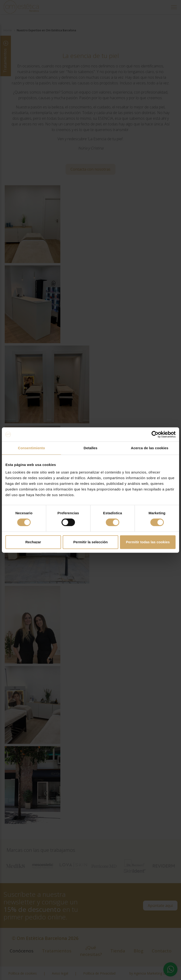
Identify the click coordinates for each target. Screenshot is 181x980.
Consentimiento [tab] (31, 448)
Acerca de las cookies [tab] (150, 448)
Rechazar (33, 542)
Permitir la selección (90, 542)
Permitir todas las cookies (148, 542)
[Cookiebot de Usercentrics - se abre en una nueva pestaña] (155, 434)
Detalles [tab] (90, 448)
